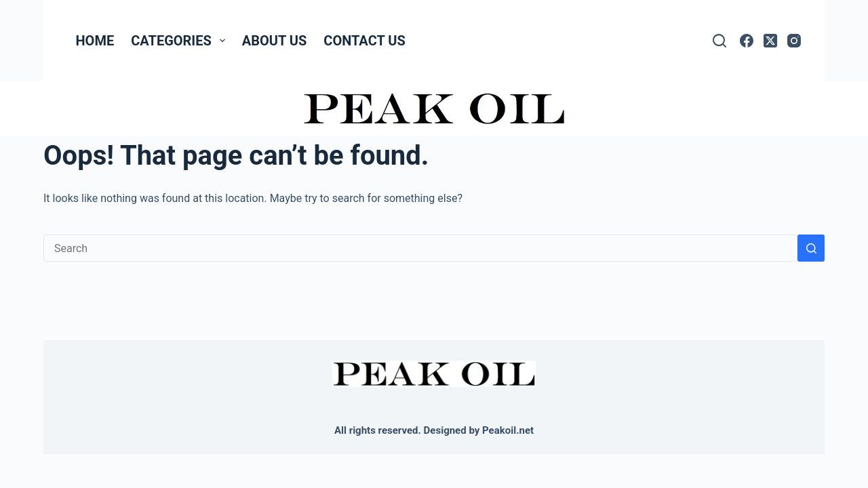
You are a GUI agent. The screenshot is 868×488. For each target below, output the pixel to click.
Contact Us (364, 41)
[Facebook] (747, 41)
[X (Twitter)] (770, 41)
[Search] (719, 41)
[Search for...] (420, 248)
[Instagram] (794, 41)
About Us (275, 41)
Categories (181, 41)
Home (95, 41)
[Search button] (811, 248)
